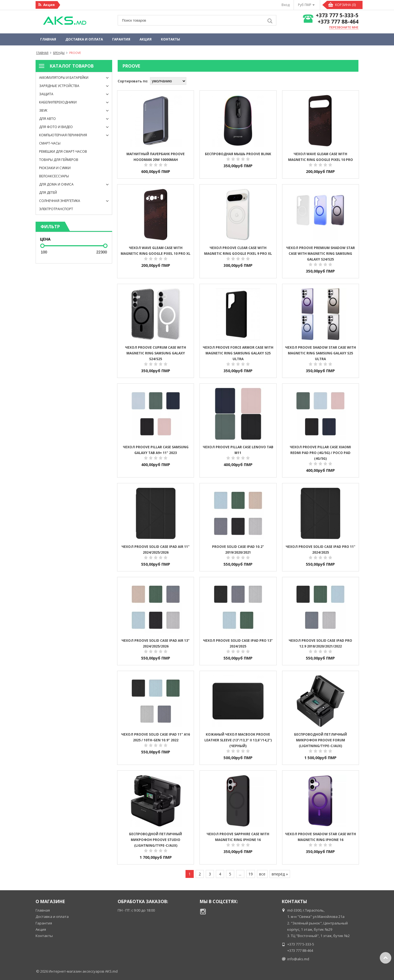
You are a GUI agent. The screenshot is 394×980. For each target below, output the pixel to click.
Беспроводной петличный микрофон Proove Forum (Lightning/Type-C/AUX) (321, 740)
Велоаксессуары (54, 176)
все (262, 874)
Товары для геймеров (59, 160)
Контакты (170, 39)
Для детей (48, 193)
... (240, 874)
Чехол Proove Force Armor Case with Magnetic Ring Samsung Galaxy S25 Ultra (238, 353)
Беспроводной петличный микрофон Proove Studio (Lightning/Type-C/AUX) (156, 840)
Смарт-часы (50, 143)
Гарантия (121, 39)
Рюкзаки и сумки (55, 168)
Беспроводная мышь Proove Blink (238, 154)
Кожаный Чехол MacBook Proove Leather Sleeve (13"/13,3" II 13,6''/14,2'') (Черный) (238, 740)
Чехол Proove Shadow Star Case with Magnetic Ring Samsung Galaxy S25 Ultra (321, 353)
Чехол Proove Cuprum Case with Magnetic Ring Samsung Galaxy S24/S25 (156, 353)
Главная (48, 39)
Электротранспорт (56, 209)
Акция (146, 39)
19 (251, 874)
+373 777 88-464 (338, 22)
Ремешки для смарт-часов (63, 151)
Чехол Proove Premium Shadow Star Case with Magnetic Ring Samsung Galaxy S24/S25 (321, 254)
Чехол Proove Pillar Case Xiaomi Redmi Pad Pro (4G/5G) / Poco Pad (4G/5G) (320, 453)
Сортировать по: (133, 81)
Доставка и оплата (84, 39)
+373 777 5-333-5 (337, 15)
